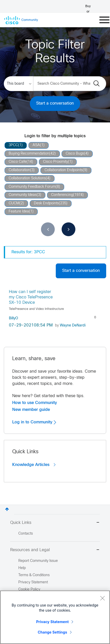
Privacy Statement (52, 622)
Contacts (26, 534)
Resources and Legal (55, 550)
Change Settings (52, 632)
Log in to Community (34, 422)
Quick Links (55, 523)
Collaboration (19, 170)
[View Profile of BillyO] (13, 318)
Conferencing (62, 195)
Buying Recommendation (29, 154)
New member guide (31, 410)
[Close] (102, 598)
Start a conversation (55, 103)
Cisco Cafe (18, 162)
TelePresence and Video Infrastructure (36, 309)
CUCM (14, 203)
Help (22, 568)
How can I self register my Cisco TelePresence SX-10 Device (31, 297)
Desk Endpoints (46, 203)
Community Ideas (23, 195)
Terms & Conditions (34, 575)
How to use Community (35, 403)
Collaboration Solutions (27, 178)
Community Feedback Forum (32, 187)
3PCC (13, 145)
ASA (36, 145)
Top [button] (7, 509)
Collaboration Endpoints (64, 170)
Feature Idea (19, 212)
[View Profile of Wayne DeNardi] (73, 326)
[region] (55, 617)
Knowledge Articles (34, 465)
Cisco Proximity (56, 162)
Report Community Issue (38, 561)
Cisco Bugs (75, 154)
